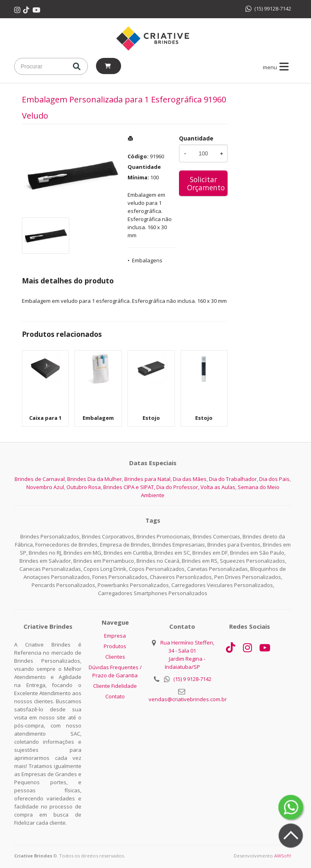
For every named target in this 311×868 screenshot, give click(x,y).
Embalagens (147, 260)
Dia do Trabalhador (233, 479)
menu (277, 67)
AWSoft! (283, 856)
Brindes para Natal (147, 479)
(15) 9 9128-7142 (192, 679)
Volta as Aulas (218, 487)
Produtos (115, 646)
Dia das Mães (190, 479)
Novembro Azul (45, 487)
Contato (115, 696)
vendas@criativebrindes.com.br (188, 699)
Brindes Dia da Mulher (95, 479)
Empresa (115, 636)
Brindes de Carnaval (40, 479)
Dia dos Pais (274, 479)
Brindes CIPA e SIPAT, (129, 487)
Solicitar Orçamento (206, 183)
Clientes (115, 657)
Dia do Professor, (178, 487)
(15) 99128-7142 (268, 9)
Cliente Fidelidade (115, 686)
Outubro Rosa (84, 487)
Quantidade (196, 138)
